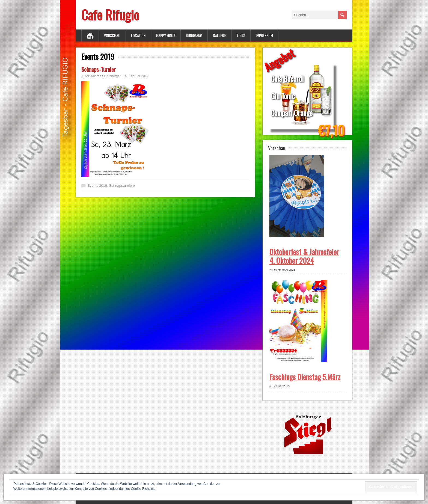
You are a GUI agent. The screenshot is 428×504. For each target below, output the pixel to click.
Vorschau (112, 35)
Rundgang (194, 35)
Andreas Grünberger (106, 76)
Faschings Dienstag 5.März (305, 377)
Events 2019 (97, 186)
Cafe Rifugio (110, 15)
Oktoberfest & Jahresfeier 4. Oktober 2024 (304, 256)
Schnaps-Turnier (99, 69)
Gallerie (220, 35)
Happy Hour (166, 35)
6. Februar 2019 (137, 76)
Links (241, 35)
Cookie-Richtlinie (143, 489)
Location (138, 35)
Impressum (264, 35)
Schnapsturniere (122, 186)
